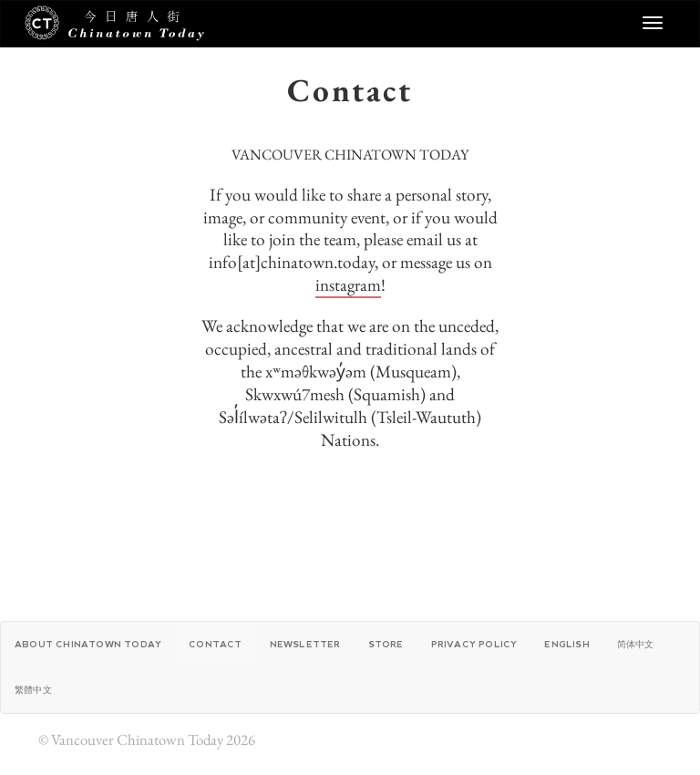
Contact (215, 644)
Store (386, 644)
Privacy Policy (474, 644)
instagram (348, 285)
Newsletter (305, 644)
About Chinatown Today (88, 644)
